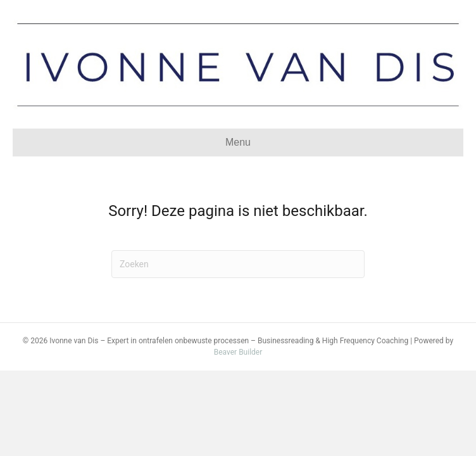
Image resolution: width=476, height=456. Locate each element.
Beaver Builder (238, 352)
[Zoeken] (238, 264)
